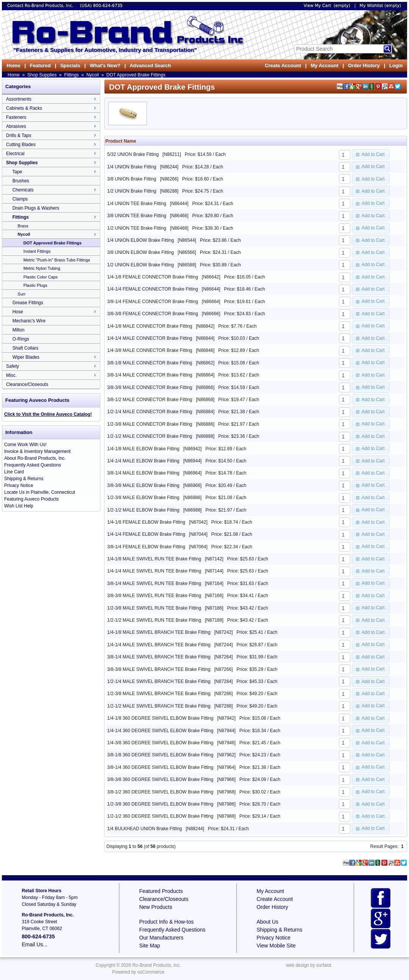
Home (13, 65)
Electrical (15, 154)
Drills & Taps (19, 135)
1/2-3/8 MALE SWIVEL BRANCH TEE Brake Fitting (159, 694)
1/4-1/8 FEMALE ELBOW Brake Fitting (146, 522)
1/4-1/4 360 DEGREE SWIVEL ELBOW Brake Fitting (160, 731)
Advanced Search (150, 65)
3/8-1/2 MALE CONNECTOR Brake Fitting (150, 400)
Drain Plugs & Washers (36, 208)
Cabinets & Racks (24, 108)
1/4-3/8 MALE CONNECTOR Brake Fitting (150, 350)
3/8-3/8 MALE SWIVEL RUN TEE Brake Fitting (154, 596)
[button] (371, 154)
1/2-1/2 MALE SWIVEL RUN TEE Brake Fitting (154, 620)
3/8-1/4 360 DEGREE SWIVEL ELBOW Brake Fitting (160, 767)
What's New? (105, 65)
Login (396, 65)
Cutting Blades (21, 145)
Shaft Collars (26, 348)
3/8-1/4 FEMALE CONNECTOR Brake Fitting (153, 302)
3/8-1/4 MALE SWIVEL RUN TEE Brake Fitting (154, 583)
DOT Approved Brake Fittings (136, 75)
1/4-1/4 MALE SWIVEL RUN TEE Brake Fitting (154, 571)
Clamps (20, 199)
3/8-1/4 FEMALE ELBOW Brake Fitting (146, 547)
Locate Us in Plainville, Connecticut (40, 492)
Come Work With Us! (25, 445)
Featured (40, 65)
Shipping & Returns (24, 479)
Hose (18, 312)
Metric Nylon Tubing (42, 268)
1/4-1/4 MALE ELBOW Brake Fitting (143, 461)
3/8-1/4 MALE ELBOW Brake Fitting (143, 473)
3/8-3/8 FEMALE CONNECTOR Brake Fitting (153, 314)
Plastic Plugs (35, 285)
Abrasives (16, 126)
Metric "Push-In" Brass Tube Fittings (57, 260)
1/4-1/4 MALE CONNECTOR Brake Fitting (150, 338)
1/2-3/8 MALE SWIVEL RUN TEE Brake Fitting (154, 608)
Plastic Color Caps (41, 277)
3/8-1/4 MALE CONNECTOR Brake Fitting (150, 375)
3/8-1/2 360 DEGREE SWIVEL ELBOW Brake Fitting (160, 792)
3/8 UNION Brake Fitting (132, 179)
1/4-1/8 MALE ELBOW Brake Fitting (143, 449)
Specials (70, 65)
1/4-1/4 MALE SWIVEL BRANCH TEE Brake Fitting (159, 645)
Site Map (150, 946)
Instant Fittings (37, 251)
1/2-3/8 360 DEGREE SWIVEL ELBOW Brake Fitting (160, 804)
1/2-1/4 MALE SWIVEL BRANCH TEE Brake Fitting (159, 681)
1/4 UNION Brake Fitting (132, 167)
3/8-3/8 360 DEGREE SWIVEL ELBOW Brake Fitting (160, 779)
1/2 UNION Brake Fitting (132, 191)
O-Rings (21, 339)
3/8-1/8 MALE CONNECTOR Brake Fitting (150, 363)
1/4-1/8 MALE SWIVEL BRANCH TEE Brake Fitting (159, 632)
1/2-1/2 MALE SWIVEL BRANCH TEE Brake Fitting (159, 706)
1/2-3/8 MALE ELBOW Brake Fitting (143, 498)
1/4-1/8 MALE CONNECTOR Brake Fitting (150, 326)
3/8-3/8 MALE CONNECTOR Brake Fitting (150, 387)
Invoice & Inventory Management (37, 451)
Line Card (14, 472)
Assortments (19, 99)
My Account (324, 65)
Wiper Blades (26, 357)
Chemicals (23, 190)
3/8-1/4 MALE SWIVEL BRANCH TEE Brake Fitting (159, 657)
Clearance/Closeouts (27, 384)
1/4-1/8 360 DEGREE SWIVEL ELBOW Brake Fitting (160, 718)
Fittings (71, 75)
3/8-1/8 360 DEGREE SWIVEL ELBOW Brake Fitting (160, 755)
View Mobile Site (276, 946)
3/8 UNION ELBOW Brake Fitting (140, 252)
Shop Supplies (42, 75)
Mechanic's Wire (29, 321)
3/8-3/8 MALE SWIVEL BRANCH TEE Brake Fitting (159, 669)
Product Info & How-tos (167, 922)
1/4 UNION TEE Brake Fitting (137, 204)
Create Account (283, 65)
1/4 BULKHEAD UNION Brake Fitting (144, 829)
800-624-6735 (108, 5)
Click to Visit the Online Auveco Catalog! (48, 414)
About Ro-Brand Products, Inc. (35, 458)
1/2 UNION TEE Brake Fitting (137, 228)
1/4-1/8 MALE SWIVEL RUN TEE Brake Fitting (154, 559)
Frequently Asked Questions (33, 465)
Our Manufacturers (162, 938)
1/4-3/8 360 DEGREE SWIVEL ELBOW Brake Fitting (160, 743)
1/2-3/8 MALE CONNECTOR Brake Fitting (150, 424)
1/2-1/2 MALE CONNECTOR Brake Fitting (150, 436)
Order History (364, 65)
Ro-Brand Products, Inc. (156, 965)
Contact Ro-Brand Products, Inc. (41, 5)
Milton (19, 330)
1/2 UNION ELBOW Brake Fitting (140, 265)
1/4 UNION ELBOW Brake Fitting (140, 240)
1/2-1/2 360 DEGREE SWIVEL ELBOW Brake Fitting (160, 816)
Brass (23, 226)
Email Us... (35, 944)
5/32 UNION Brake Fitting (133, 154)
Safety (12, 366)
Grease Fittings (28, 303)
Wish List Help (19, 506)
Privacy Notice (19, 485)
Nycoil (93, 75)
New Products (156, 907)
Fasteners (16, 117)
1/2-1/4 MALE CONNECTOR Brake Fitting (150, 412)
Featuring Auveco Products (31, 499)
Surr (22, 294)
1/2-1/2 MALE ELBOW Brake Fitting (143, 510)
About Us (268, 922)
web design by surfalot (308, 965)
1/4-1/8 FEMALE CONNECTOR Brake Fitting (153, 277)
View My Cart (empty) (327, 5)
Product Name (121, 141)
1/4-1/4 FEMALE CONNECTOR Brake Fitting (153, 289)
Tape (17, 172)
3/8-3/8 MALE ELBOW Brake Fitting (143, 485)
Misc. (11, 375)
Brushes (21, 181)
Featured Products (161, 891)
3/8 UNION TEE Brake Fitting (137, 216)
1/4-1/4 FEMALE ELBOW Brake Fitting (146, 534)
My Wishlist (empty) (380, 5)
